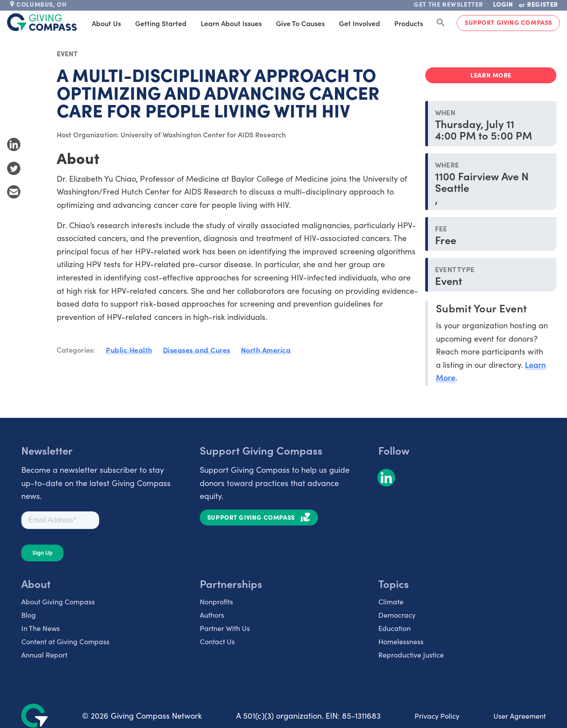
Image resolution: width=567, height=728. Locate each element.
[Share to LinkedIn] (14, 144)
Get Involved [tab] (359, 23)
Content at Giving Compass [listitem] (65, 641)
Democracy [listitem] (397, 615)
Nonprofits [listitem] (216, 601)
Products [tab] (409, 23)
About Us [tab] (106, 23)
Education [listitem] (394, 628)
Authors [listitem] (212, 615)
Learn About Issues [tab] (231, 23)
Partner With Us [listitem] (225, 628)
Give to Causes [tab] (300, 23)
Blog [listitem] (29, 615)
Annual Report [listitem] (44, 654)
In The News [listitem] (41, 628)
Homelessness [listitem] (401, 641)
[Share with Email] (14, 192)
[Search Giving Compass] (441, 23)
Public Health (129, 350)
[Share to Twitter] (14, 168)
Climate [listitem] (391, 601)
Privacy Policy (437, 716)
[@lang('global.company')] (42, 22)
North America (266, 350)
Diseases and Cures (197, 350)
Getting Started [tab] (161, 23)
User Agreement (520, 716)
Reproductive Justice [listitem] (411, 654)
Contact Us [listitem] (217, 641)
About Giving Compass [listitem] (58, 601)
